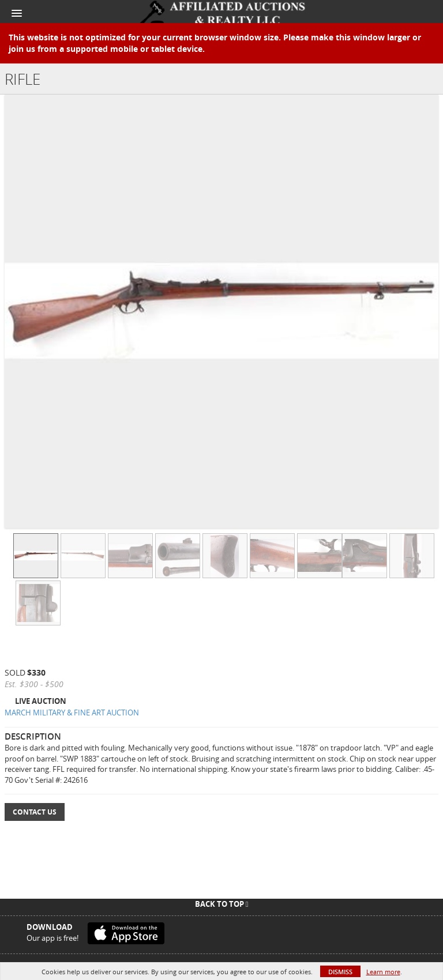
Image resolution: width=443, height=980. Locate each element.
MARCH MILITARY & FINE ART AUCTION (72, 713)
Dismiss (340, 972)
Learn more (383, 972)
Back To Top (222, 904)
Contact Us (35, 812)
